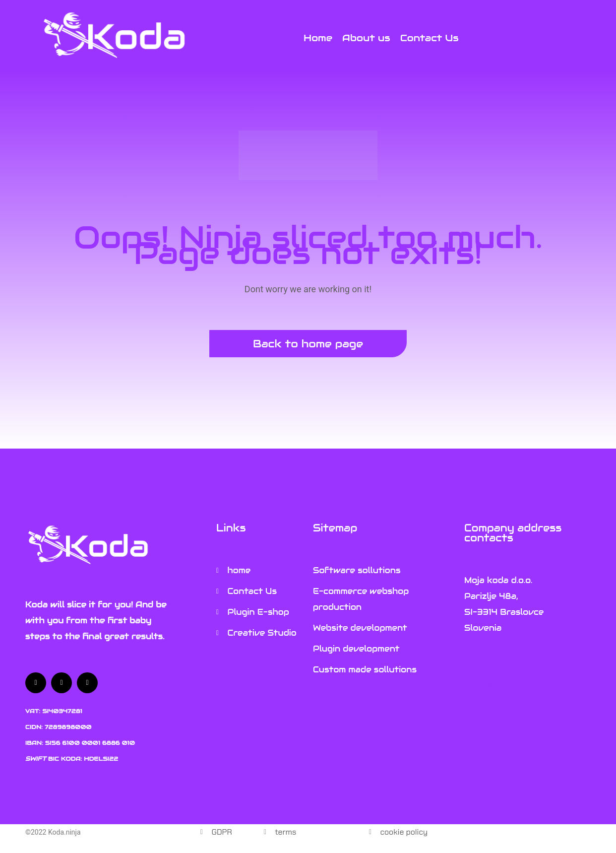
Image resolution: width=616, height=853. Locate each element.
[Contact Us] (430, 38)
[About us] (366, 38)
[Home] (318, 38)
